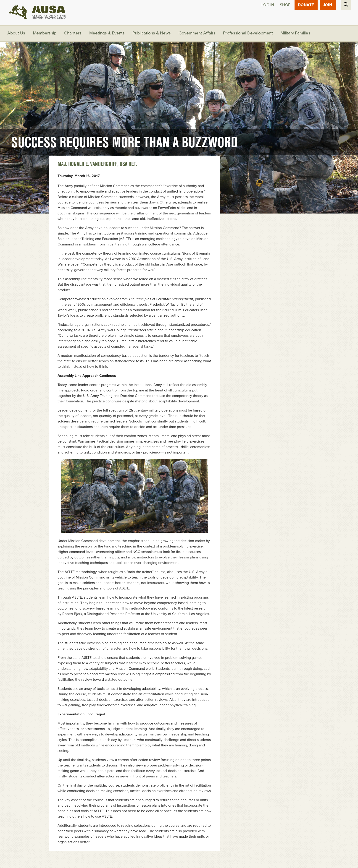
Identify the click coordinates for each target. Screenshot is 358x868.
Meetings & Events (107, 33)
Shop (285, 5)
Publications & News (152, 33)
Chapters (73, 33)
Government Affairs (197, 33)
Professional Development (248, 33)
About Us (16, 33)
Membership (45, 33)
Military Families (295, 33)
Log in (268, 5)
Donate (306, 5)
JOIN (328, 5)
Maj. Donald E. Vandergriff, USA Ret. (97, 164)
